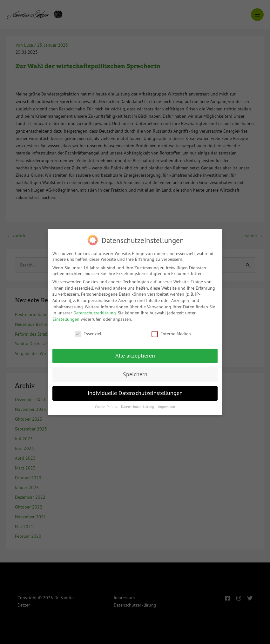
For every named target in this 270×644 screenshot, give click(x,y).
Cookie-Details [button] (106, 404)
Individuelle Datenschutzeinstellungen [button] (135, 390)
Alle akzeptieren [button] (135, 353)
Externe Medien (171, 331)
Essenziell (89, 331)
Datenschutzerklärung (95, 310)
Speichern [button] (135, 371)
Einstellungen (66, 316)
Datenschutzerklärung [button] (138, 404)
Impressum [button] (167, 404)
